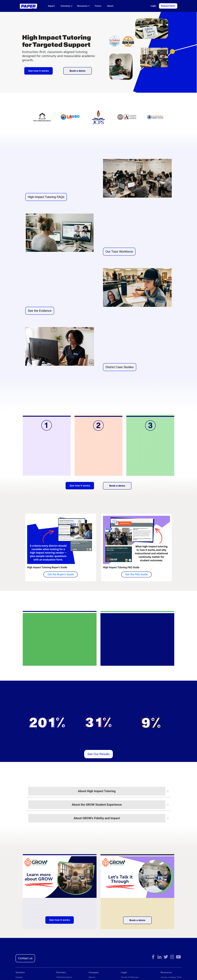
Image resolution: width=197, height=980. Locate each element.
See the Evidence (40, 311)
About (110, 6)
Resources (82, 6)
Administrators (64, 977)
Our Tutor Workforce (119, 252)
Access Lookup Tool (171, 977)
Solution (20, 972)
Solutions (65, 6)
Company (94, 972)
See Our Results (98, 754)
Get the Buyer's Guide (61, 574)
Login (153, 6)
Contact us (25, 958)
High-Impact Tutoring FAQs (46, 197)
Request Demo (168, 6)
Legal (124, 972)
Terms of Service (130, 977)
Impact (51, 6)
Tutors (98, 6)
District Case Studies (120, 367)
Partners (61, 972)
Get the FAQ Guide (136, 574)
